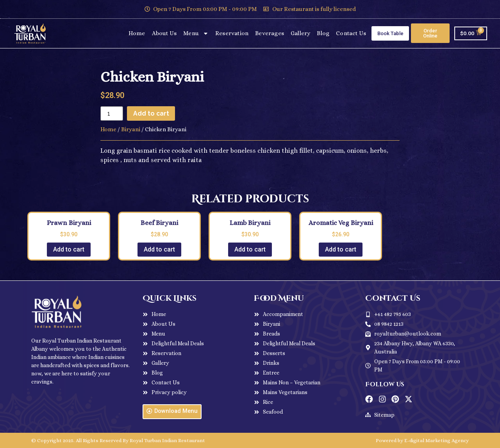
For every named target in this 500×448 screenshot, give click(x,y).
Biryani (131, 129)
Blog (323, 33)
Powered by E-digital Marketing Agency (422, 440)
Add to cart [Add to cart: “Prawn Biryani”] (69, 249)
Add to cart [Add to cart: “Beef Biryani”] (159, 249)
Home (137, 33)
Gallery (300, 33)
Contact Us (351, 33)
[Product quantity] (112, 113)
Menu (196, 33)
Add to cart (151, 113)
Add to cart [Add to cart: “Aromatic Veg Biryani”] (341, 249)
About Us (164, 33)
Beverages (270, 33)
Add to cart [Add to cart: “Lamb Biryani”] (250, 249)
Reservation (232, 33)
